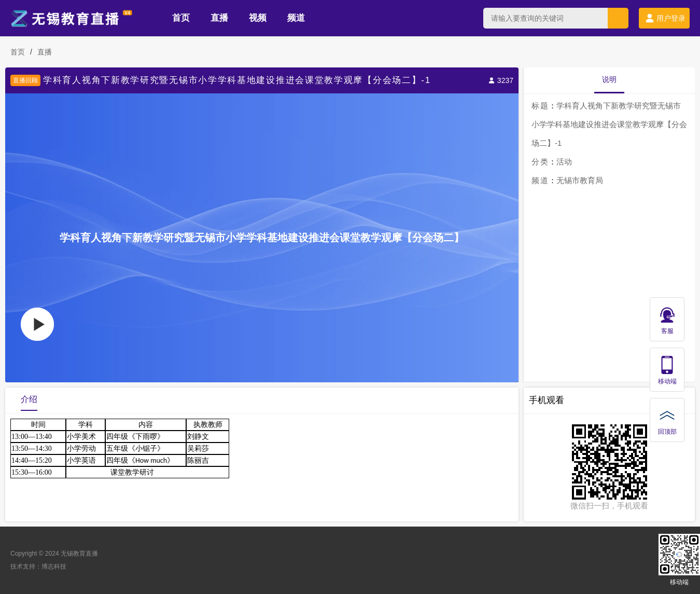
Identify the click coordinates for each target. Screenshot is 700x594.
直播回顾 (25, 80)
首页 (181, 18)
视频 (258, 18)
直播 (219, 18)
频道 (296, 18)
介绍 (29, 399)
